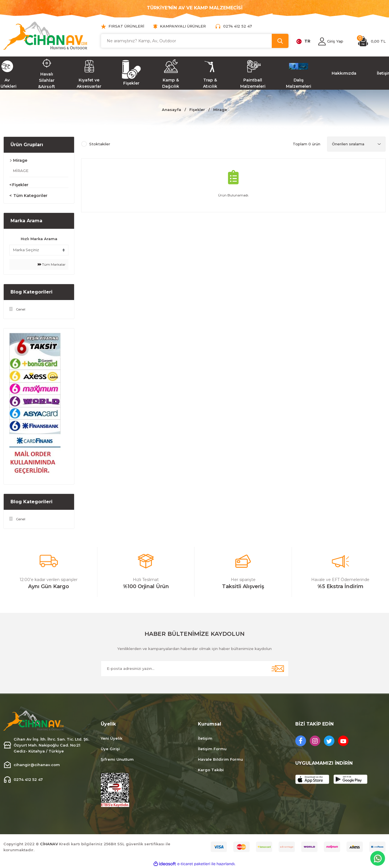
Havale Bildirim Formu (220, 759)
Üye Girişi (110, 749)
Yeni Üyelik (112, 738)
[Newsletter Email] (195, 669)
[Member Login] (322, 41)
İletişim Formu (212, 749)
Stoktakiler (100, 144)
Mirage (220, 110)
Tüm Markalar (52, 264)
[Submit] (278, 669)
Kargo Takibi (211, 770)
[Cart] (372, 41)
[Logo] (45, 36)
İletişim (205, 738)
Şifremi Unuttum (117, 759)
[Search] (195, 41)
